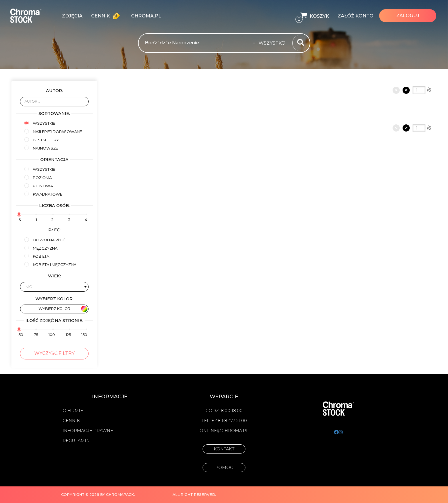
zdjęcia (72, 16)
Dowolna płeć (45, 240)
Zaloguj (408, 16)
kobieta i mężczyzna (50, 264)
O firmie (73, 411)
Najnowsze (41, 148)
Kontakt (224, 449)
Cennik (107, 16)
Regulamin (76, 441)
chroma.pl (146, 16)
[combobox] (274, 43)
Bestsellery (42, 140)
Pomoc (224, 468)
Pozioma (38, 177)
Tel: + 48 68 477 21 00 (224, 421)
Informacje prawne (88, 431)
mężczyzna (41, 248)
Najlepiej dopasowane (53, 131)
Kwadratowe (43, 194)
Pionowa (39, 186)
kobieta (37, 256)
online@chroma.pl (224, 431)
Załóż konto (356, 16)
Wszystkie (40, 123)
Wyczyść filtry (54, 353)
